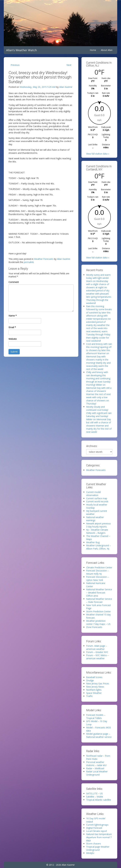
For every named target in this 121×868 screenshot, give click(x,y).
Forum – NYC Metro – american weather (97, 657)
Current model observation (94, 494)
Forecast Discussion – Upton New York (97, 578)
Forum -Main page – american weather (97, 647)
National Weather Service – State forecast (99, 600)
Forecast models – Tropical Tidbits (96, 717)
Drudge (90, 680)
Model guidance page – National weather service (99, 735)
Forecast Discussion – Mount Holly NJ (97, 572)
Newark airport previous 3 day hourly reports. (98, 525)
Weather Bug (93, 542)
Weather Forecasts (44, 259)
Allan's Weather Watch (21, 50)
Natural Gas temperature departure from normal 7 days (99, 837)
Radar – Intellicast (95, 768)
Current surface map (97, 498)
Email (12, 327)
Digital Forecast (94, 828)
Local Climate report (97, 831)
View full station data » (98, 154)
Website (13, 339)
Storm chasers (94, 844)
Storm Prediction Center (98, 611)
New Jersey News (95, 687)
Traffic (89, 696)
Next (69, 65)
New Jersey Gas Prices (98, 684)
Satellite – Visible (95, 797)
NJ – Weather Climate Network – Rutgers (97, 531)
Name (13, 316)
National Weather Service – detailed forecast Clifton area (99, 593)
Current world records (97, 501)
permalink (29, 262)
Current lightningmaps (97, 825)
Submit (14, 352)
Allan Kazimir (66, 87)
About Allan (107, 50)
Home (93, 50)
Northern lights (94, 690)
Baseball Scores (94, 677)
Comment (14, 282)
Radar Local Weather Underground (97, 773)
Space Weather (94, 693)
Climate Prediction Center (99, 567)
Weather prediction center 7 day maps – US (98, 622)
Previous (15, 65)
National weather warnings (95, 519)
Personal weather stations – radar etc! (96, 764)
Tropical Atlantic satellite (99, 800)
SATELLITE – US (94, 793)
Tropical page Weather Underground (98, 848)
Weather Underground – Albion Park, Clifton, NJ (98, 547)
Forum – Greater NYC (97, 652)
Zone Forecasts (94, 627)
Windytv (90, 853)
